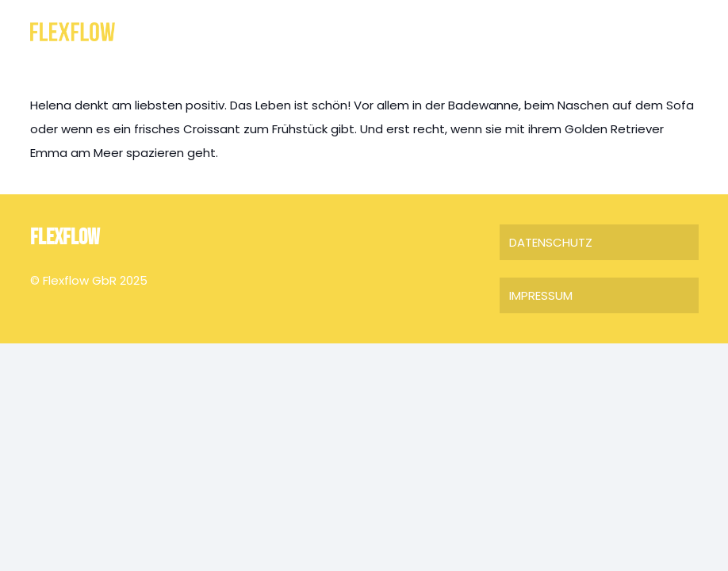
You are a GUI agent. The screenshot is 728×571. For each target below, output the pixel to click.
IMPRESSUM (541, 295)
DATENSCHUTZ (551, 242)
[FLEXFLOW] (73, 32)
